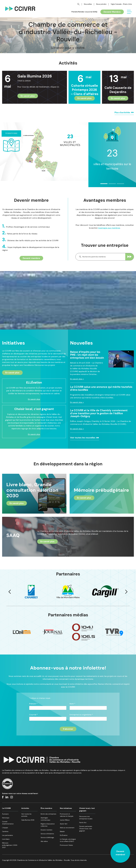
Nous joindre (101, 4)
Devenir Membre (112, 12)
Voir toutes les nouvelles (83, 438)
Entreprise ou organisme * (81, 715)
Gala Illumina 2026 (28, 820)
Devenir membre (31, 258)
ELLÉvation (64, 835)
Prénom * (33, 704)
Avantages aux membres (109, 228)
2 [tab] (110, 185)
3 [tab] (118, 185)
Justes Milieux (65, 820)
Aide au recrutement (67, 828)
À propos (5, 814)
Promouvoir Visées (66, 845)
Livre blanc (6, 839)
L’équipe (5, 828)
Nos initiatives (66, 808)
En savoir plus (28, 96)
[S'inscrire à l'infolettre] (68, 729)
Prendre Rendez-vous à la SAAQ (84, 12)
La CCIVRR (6, 808)
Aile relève (44, 841)
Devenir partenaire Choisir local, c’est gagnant (86, 829)
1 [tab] (101, 185)
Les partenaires (7, 835)
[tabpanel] (112, 153)
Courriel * (33, 715)
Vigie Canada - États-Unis (121, 4)
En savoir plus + (77, 379)
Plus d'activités (122, 112)
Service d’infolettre (47, 834)
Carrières (5, 831)
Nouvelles (88, 4)
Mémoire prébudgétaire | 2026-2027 (10, 845)
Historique (6, 818)
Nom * (72, 704)
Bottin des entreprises (48, 814)
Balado (62, 831)
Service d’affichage (47, 838)
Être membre (46, 808)
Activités (25, 808)
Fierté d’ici (83, 823)
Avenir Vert (64, 824)
